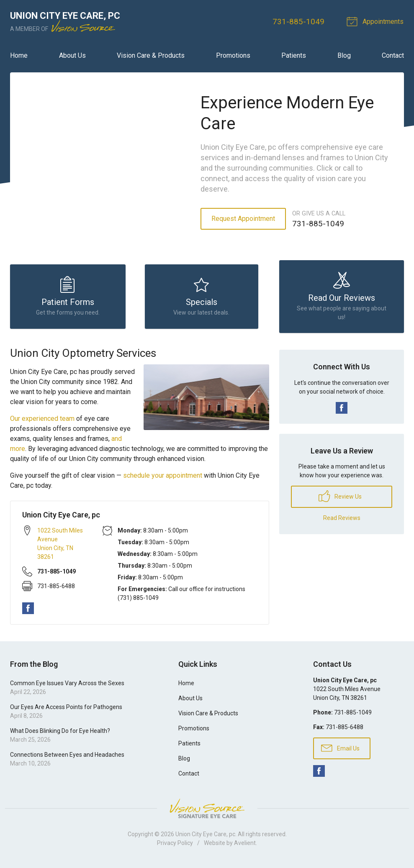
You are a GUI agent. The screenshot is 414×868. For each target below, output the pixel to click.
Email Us (340, 751)
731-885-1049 (299, 22)
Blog (344, 55)
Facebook (28, 612)
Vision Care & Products (151, 55)
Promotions (233, 55)
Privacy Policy (175, 846)
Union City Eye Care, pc (205, 837)
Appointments (377, 21)
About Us (72, 55)
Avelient (245, 846)
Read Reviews (342, 521)
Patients (294, 55)
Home (19, 55)
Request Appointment (243, 219)
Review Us (340, 499)
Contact (393, 55)
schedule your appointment (163, 478)
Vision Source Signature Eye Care (207, 811)
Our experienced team (42, 421)
